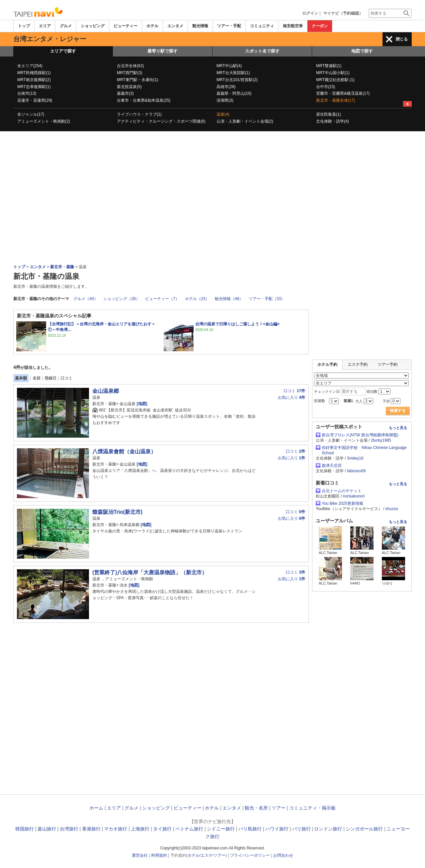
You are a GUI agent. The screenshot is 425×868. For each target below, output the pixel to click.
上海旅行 (140, 829)
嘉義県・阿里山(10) (234, 93)
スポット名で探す (262, 51)
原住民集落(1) (329, 114)
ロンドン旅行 (328, 829)
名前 (37, 378)
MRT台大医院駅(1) (233, 73)
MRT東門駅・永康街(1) (137, 80)
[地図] (141, 404)
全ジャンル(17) (31, 114)
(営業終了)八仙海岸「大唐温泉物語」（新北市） (150, 572)
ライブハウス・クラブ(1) (139, 114)
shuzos (392, 509)
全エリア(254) (30, 66)
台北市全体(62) (130, 66)
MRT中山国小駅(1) (333, 73)
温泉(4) (223, 114)
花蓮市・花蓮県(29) (35, 100)
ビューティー (126, 26)
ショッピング (93, 26)
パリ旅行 (301, 829)
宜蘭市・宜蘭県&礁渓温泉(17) (343, 93)
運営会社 (140, 855)
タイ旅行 (162, 829)
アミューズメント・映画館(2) (44, 121)
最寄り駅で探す (163, 51)
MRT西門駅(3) (129, 73)
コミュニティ (262, 26)
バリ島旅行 (250, 829)
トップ (24, 26)
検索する (398, 411)
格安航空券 (293, 26)
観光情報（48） (229, 299)
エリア (45, 26)
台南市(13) (27, 93)
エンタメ (175, 26)
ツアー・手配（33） (267, 299)
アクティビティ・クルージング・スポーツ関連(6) (161, 121)
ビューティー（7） (162, 299)
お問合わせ (283, 855)
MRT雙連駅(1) (329, 66)
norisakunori (354, 496)
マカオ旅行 (116, 829)
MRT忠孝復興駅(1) (34, 87)
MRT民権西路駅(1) (34, 73)
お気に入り (292, 397)
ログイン (310, 13)
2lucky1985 (381, 440)
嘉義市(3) (125, 93)
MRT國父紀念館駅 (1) (335, 80)
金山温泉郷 (106, 391)
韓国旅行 (25, 829)
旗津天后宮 (332, 466)
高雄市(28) (226, 87)
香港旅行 (91, 829)
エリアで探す (63, 51)
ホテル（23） (197, 299)
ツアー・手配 (229, 26)
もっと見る (398, 428)
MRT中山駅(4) (229, 66)
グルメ (66, 26)
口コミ (66, 378)
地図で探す (362, 51)
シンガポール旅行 (364, 829)
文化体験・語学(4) (333, 121)
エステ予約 (358, 365)
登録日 (50, 378)
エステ (207, 855)
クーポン (320, 26)
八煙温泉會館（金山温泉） (124, 451)
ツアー (279, 808)
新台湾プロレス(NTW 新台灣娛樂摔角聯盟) (360, 435)
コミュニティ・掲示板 (312, 808)
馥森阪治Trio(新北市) (117, 512)
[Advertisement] (212, 150)
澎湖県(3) (225, 100)
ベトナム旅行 (189, 829)
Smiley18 (355, 458)
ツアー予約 (387, 365)
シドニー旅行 (221, 829)
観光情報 (200, 26)
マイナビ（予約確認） (343, 13)
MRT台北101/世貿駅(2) (237, 80)
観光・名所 (256, 808)
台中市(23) (326, 87)
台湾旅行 (69, 829)
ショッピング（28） (121, 299)
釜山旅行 (47, 829)
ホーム (96, 808)
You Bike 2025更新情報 (342, 503)
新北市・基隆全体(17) (336, 100)
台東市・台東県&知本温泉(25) (144, 100)
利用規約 (159, 855)
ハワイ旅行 (277, 829)
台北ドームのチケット (342, 491)
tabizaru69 (356, 471)
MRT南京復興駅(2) (34, 80)
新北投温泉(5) (129, 87)
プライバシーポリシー (250, 855)
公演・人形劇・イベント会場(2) (245, 121)
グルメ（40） (85, 299)
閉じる (402, 39)
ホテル (152, 26)
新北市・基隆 (62, 267)
